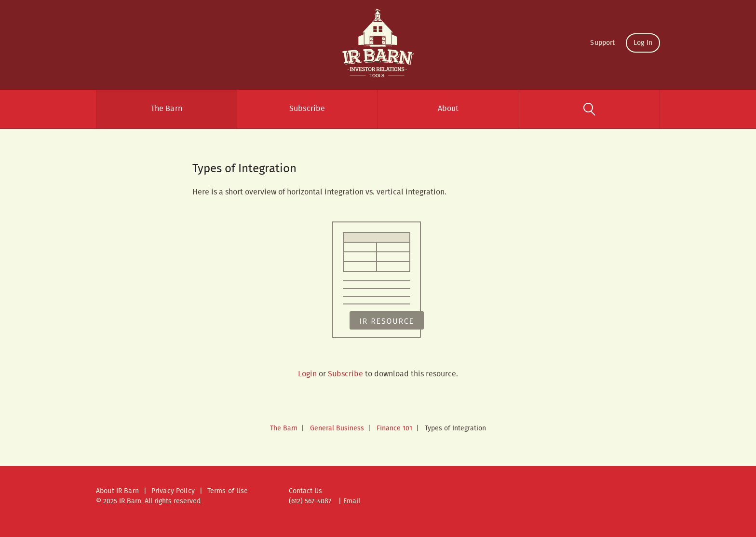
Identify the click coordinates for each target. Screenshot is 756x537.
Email (352, 501)
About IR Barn (117, 491)
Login (307, 374)
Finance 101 (394, 428)
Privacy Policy (173, 491)
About (448, 109)
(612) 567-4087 (310, 501)
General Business (337, 428)
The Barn (167, 109)
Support (602, 43)
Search (590, 109)
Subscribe (307, 109)
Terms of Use (228, 491)
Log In (643, 43)
